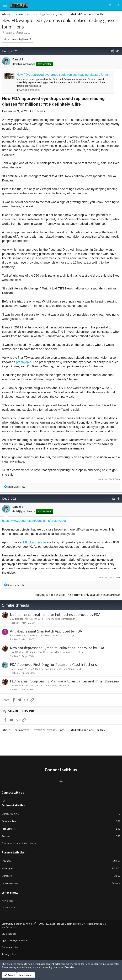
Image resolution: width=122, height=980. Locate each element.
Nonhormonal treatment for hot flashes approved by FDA (55, 614)
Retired (14, 635)
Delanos (116, 883)
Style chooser (9, 934)
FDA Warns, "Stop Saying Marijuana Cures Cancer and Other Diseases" (65, 681)
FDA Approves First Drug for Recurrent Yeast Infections (53, 664)
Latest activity (9, 907)
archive (115, 595)
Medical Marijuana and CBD (57, 685)
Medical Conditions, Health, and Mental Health (59, 669)
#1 (118, 51)
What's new (10, 893)
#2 (113, 498)
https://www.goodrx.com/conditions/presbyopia (34, 521)
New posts (7, 901)
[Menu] (5, 5)
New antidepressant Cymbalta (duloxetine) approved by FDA (57, 648)
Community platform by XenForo (33, 924)
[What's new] (110, 5)
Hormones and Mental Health (60, 619)
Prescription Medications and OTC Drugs (54, 635)
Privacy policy (9, 954)
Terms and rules (10, 947)
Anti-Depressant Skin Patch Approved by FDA (46, 631)
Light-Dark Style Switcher (15, 940)
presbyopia (24, 362)
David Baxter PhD (19, 619)
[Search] (118, 5)
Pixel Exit (81, 924)
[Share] (112, 51)
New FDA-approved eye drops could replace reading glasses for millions (60, 23)
